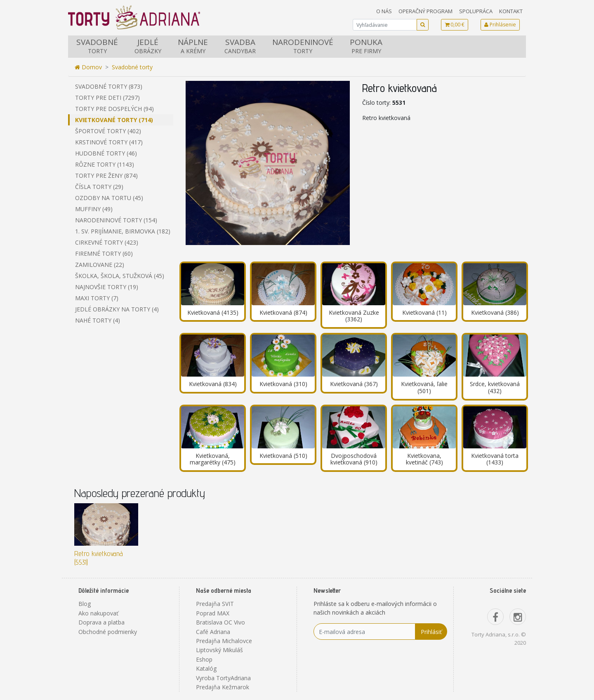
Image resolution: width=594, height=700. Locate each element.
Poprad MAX (213, 613)
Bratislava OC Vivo (220, 622)
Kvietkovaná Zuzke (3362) (354, 316)
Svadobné (97, 46)
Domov (88, 67)
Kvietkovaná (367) (354, 384)
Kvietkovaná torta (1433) (495, 459)
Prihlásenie (500, 25)
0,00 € (455, 25)
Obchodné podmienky (108, 632)
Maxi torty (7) (97, 298)
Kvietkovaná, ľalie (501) (424, 387)
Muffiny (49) (94, 209)
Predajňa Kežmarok (223, 687)
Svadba (240, 46)
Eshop (204, 659)
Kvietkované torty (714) (114, 120)
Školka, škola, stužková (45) (120, 276)
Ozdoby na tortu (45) (109, 198)
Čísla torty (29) (99, 187)
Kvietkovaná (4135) (213, 312)
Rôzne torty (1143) (105, 164)
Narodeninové (303, 46)
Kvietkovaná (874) (283, 312)
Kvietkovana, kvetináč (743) (424, 459)
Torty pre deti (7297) (107, 98)
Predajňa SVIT (215, 604)
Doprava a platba (101, 622)
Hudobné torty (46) (106, 153)
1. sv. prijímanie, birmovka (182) (123, 231)
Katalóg (206, 668)
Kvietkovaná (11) (424, 312)
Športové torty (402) (108, 131)
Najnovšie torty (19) (107, 287)
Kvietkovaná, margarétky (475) (213, 459)
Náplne (193, 46)
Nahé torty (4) (98, 320)
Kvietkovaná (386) (495, 312)
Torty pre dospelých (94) (114, 109)
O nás (384, 11)
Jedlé (148, 46)
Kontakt (511, 11)
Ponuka (366, 46)
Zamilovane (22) (100, 265)
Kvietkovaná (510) (283, 456)
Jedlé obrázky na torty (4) (117, 309)
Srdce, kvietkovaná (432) (495, 387)
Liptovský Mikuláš (219, 650)
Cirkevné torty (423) (107, 242)
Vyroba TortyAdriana (223, 678)
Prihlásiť (431, 632)
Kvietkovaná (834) (213, 384)
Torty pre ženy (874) (106, 176)
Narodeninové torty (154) (116, 220)
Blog (85, 604)
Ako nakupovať (98, 613)
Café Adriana (213, 632)
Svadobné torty (132, 67)
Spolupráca (476, 11)
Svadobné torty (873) (109, 86)
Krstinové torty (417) (109, 142)
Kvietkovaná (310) (283, 384)
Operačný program (425, 11)
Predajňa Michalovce (224, 641)
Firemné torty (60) (104, 253)
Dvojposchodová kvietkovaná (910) (354, 459)
